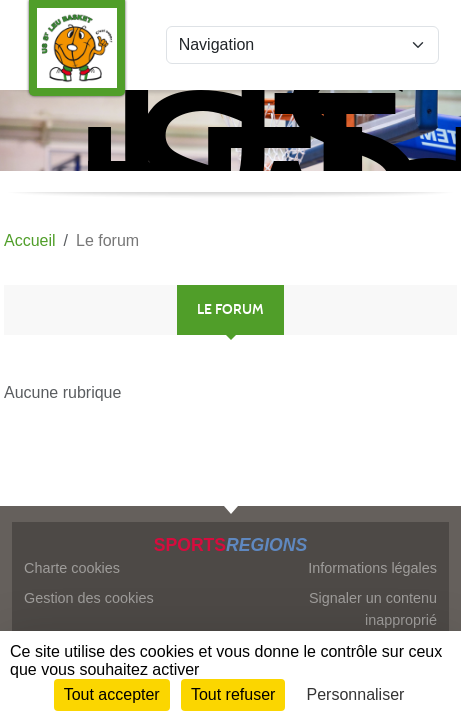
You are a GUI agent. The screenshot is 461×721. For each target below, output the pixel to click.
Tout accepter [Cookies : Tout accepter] (112, 694)
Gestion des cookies (89, 598)
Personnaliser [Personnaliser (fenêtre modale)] (356, 694)
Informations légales (372, 568)
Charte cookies (72, 568)
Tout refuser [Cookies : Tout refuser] (233, 694)
